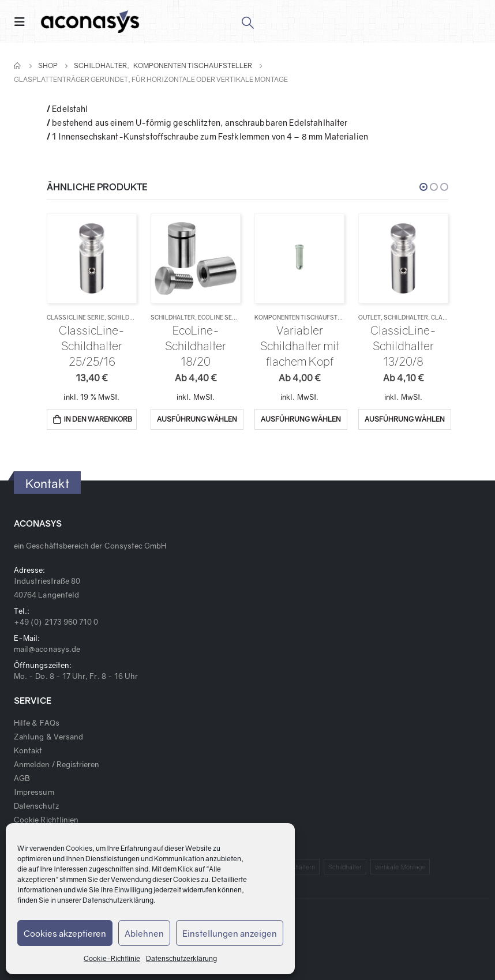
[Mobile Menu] (23, 22)
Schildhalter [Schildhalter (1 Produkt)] (345, 867)
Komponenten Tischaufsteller (305, 317)
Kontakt (28, 750)
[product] (91, 258)
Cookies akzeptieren (65, 933)
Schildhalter (130, 317)
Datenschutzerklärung (118, 900)
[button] (423, 187)
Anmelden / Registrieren (57, 764)
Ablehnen (144, 933)
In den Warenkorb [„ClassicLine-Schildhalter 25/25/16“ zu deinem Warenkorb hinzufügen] (98, 419)
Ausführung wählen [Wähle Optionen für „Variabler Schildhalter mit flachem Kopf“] (301, 419)
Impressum (34, 792)
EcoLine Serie (220, 317)
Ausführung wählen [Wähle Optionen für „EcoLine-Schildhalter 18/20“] (197, 419)
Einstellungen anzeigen (230, 933)
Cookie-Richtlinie (112, 958)
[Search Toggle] (247, 22)
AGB (22, 778)
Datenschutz (36, 806)
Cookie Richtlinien (46, 820)
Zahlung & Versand (48, 737)
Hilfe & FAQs (37, 723)
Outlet (370, 317)
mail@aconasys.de (47, 649)
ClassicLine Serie (76, 317)
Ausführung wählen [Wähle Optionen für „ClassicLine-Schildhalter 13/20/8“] (405, 419)
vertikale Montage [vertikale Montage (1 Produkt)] (400, 867)
